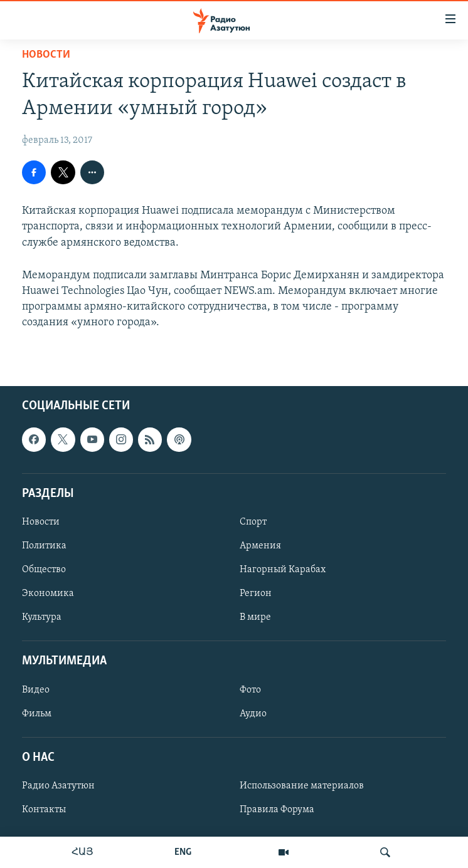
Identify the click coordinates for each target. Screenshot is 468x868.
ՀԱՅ (82, 852)
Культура (42, 617)
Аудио (253, 713)
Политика (44, 546)
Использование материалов (302, 786)
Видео (36, 689)
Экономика (48, 593)
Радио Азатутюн (58, 786)
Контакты (44, 810)
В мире (255, 617)
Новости (46, 55)
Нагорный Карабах (283, 570)
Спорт (253, 522)
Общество (44, 570)
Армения (260, 546)
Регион (256, 593)
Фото (250, 689)
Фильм (37, 713)
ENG (183, 852)
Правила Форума (277, 810)
